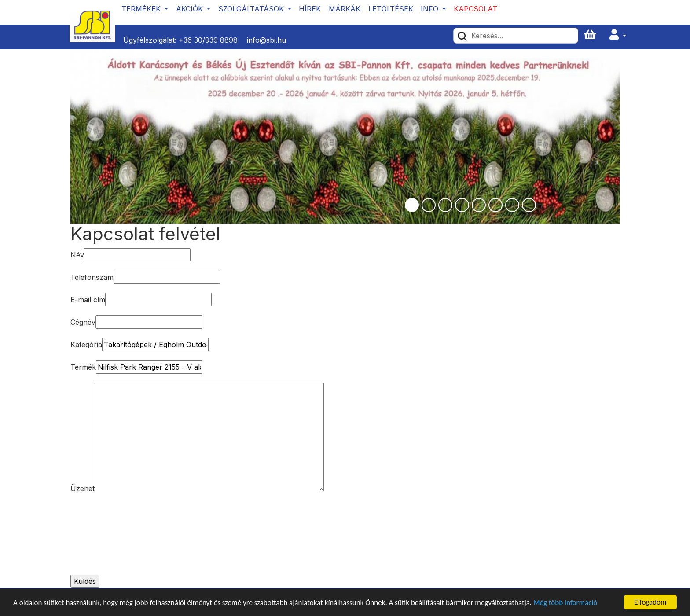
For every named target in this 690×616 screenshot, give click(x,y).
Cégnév (83, 322)
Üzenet (83, 488)
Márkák (345, 9)
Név (77, 255)
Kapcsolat (475, 9)
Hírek (310, 9)
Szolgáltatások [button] (252, 9)
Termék (83, 367)
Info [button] (431, 9)
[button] (618, 35)
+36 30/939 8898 (208, 40)
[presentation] (106, 536)
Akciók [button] (191, 9)
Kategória (86, 345)
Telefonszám (92, 277)
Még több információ (565, 603)
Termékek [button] (142, 9)
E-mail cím (88, 300)
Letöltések (391, 9)
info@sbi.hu (266, 40)
